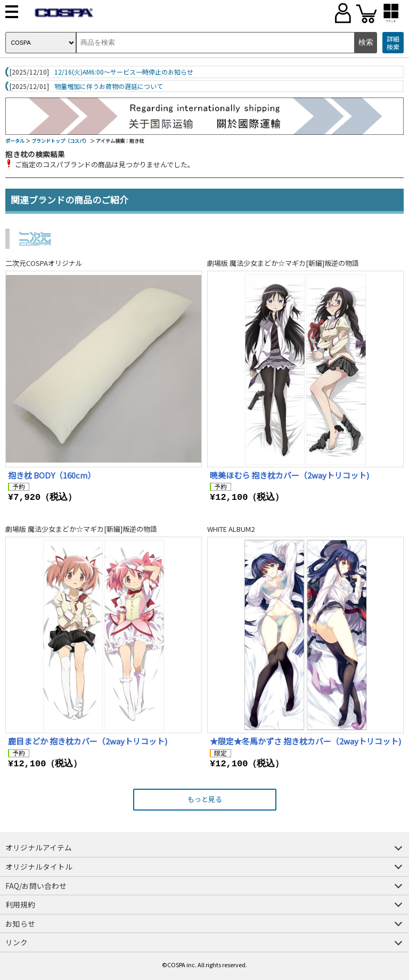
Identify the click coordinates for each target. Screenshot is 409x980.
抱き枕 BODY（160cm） (52, 475)
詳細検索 (393, 43)
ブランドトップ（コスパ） (60, 141)
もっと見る (205, 799)
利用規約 (20, 904)
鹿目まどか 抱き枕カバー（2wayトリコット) (88, 741)
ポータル (15, 141)
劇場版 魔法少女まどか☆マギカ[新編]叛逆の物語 (283, 263)
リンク (17, 942)
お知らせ (20, 924)
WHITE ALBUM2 (231, 529)
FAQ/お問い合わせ (36, 886)
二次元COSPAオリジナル (44, 263)
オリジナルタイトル (39, 866)
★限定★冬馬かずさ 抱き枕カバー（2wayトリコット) (305, 741)
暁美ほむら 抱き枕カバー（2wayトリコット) (289, 475)
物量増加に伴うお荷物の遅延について (109, 86)
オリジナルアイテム (39, 847)
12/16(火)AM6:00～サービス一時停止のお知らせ (124, 72)
